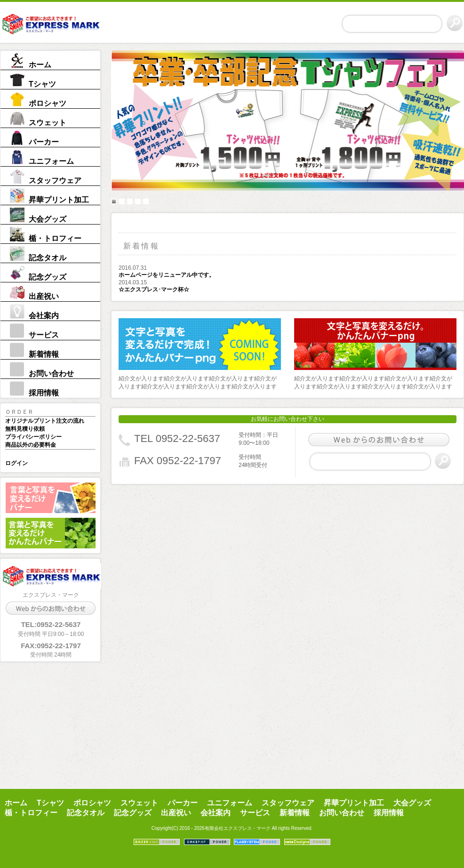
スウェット (48, 123)
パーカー (44, 142)
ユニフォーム (51, 161)
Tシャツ (42, 84)
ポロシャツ (48, 103)
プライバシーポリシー (33, 437)
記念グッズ (48, 277)
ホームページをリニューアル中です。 (167, 275)
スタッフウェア (55, 181)
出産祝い (44, 296)
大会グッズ (48, 219)
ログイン (16, 463)
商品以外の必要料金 (31, 445)
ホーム (40, 65)
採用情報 (44, 393)
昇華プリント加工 (59, 200)
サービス (44, 335)
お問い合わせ (51, 374)
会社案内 (44, 316)
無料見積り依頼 (25, 429)
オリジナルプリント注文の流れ (45, 421)
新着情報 (44, 354)
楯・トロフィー (55, 238)
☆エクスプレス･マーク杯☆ (154, 289)
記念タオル (48, 258)
